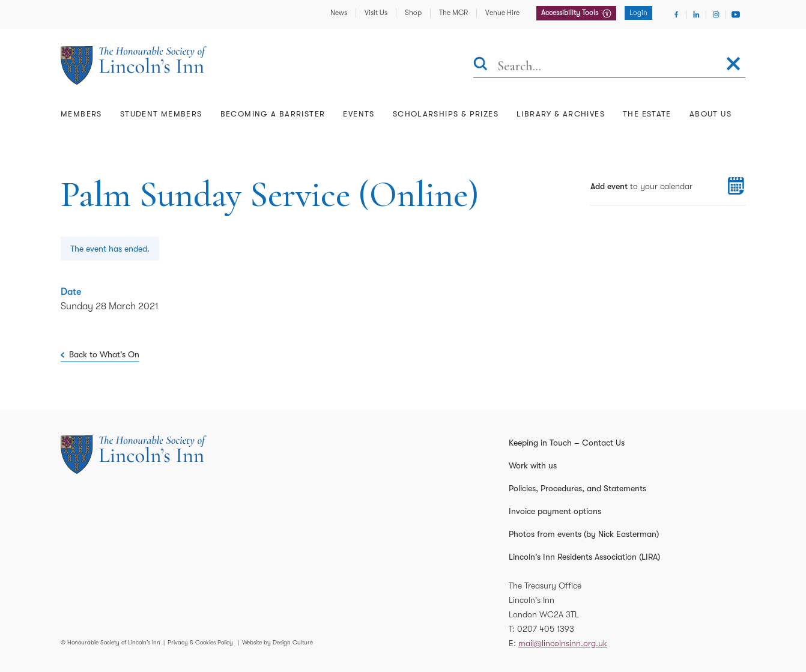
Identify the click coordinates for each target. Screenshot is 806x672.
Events (359, 114)
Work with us (533, 465)
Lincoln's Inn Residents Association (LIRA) (584, 557)
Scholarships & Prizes (446, 114)
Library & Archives (561, 114)
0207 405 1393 (546, 629)
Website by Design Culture (277, 642)
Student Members (161, 114)
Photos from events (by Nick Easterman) (584, 534)
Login (638, 13)
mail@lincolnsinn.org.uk (563, 643)
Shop (413, 13)
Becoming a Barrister (273, 114)
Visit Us (376, 13)
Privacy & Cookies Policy (200, 642)
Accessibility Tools (571, 13)
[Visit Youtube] (736, 14)
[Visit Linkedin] (696, 14)
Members (81, 114)
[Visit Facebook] (676, 14)
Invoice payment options (555, 511)
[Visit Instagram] (716, 14)
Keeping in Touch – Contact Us (567, 443)
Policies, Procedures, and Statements (577, 488)
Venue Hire (502, 13)
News (339, 13)
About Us (711, 114)
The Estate (647, 114)
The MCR (453, 13)
